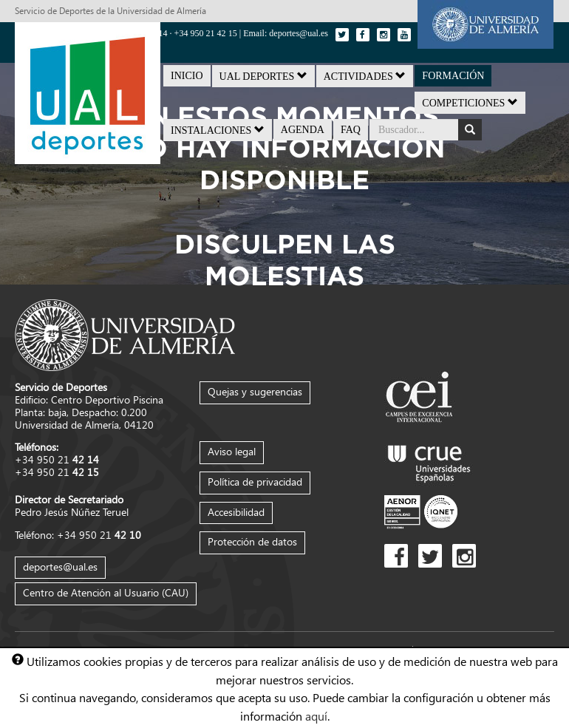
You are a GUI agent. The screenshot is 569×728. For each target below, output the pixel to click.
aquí (316, 715)
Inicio (187, 76)
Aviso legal (232, 451)
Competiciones (470, 103)
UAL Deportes (263, 76)
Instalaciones (218, 130)
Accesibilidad (236, 512)
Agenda (303, 130)
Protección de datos (252, 541)
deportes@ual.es (60, 567)
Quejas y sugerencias (255, 391)
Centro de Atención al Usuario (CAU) (106, 592)
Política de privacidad (255, 482)
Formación (453, 76)
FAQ (351, 130)
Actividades (365, 76)
